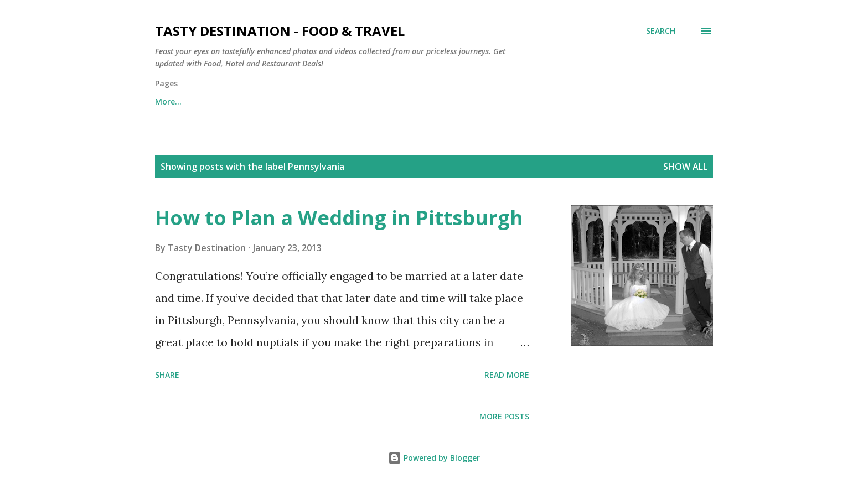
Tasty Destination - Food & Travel (280, 31)
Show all (685, 167)
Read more (507, 375)
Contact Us (232, 102)
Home (166, 102)
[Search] (661, 31)
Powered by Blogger (434, 458)
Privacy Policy (380, 102)
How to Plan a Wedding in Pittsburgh (339, 218)
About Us (304, 102)
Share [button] (167, 375)
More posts (504, 416)
